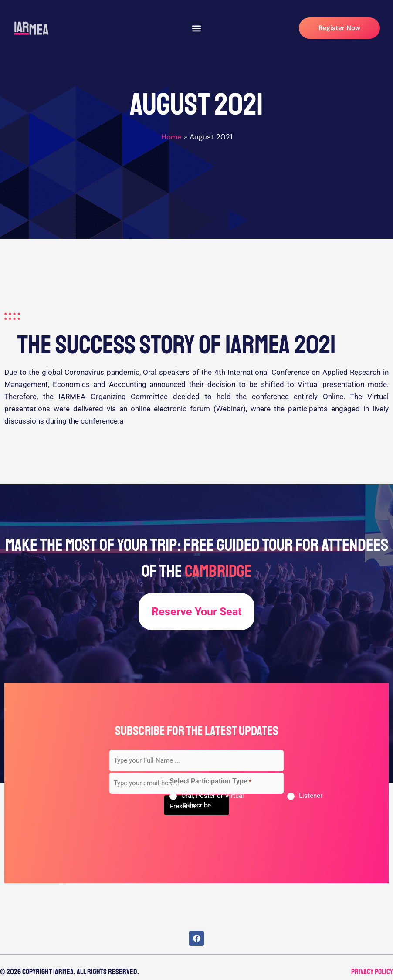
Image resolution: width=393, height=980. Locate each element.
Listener (311, 796)
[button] (197, 28)
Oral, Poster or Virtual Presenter (207, 801)
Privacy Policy (372, 972)
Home (171, 137)
